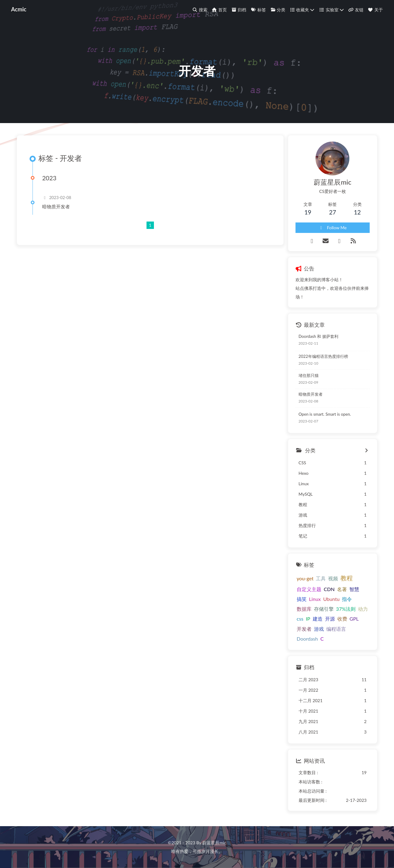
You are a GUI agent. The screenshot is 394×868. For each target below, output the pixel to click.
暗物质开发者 (56, 206)
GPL (354, 619)
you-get (305, 578)
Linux (315, 599)
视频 (333, 578)
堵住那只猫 (309, 375)
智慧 (354, 589)
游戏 (319, 629)
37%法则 (346, 609)
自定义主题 (309, 589)
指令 (347, 599)
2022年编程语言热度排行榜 (323, 356)
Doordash (307, 639)
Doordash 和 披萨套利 (318, 336)
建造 (318, 619)
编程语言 (336, 629)
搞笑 (302, 599)
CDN (329, 589)
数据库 (304, 609)
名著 (342, 589)
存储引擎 (324, 609)
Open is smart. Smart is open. (325, 414)
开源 (330, 619)
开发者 (304, 629)
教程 (347, 578)
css (300, 619)
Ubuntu (331, 599)
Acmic (19, 9)
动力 (363, 609)
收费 (342, 619)
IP (308, 619)
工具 (321, 578)
